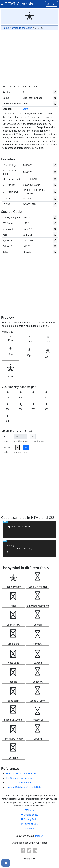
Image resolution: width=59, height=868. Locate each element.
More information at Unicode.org (24, 773)
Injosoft (39, 836)
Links (29, 810)
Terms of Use (29, 824)
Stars (25, 109)
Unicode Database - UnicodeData (24, 787)
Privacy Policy (29, 819)
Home (6, 28)
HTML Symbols (19, 4)
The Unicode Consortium (19, 778)
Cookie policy (29, 815)
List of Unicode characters (20, 783)
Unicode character (22, 28)
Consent (29, 828)
